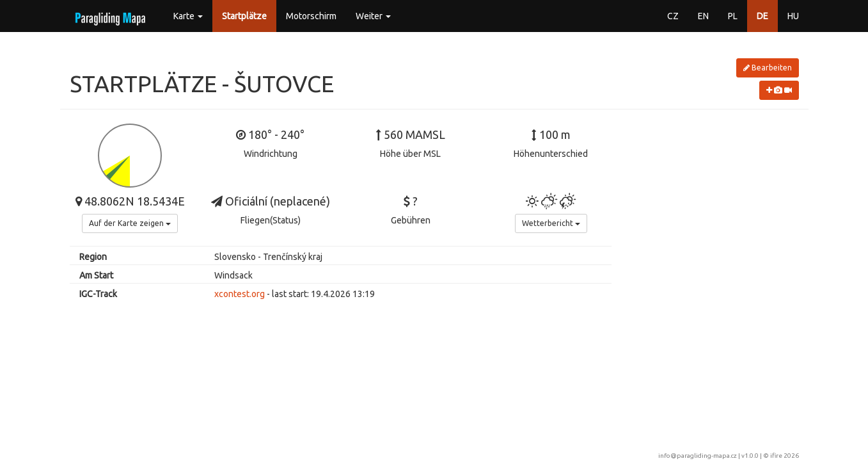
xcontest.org (240, 294)
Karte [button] (188, 16)
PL (733, 16)
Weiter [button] (373, 16)
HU (793, 16)
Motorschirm (311, 16)
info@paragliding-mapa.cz (698, 456)
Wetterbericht (551, 223)
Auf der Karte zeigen (130, 223)
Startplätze (244, 16)
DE (762, 16)
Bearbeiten (768, 68)
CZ (673, 16)
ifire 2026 (785, 456)
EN (703, 16)
